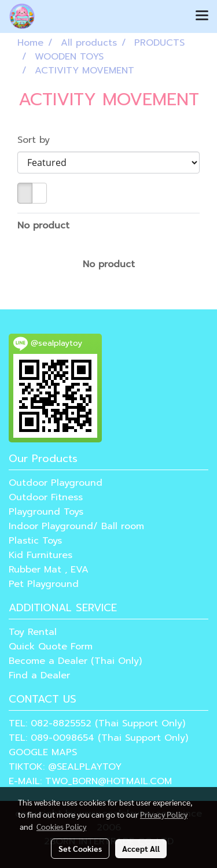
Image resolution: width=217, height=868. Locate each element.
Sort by (39, 140)
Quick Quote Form (51, 647)
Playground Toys (46, 512)
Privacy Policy (164, 814)
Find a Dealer (39, 675)
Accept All (141, 848)
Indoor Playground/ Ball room (76, 526)
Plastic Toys (35, 541)
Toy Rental (33, 632)
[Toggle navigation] (202, 16)
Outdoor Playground (56, 483)
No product (43, 226)
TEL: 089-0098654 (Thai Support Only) (98, 738)
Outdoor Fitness (46, 497)
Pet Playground (44, 584)
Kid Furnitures (41, 555)
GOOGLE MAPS (43, 752)
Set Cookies (80, 848)
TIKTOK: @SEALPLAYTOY (65, 767)
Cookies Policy (61, 826)
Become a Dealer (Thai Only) (75, 661)
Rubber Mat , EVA (49, 570)
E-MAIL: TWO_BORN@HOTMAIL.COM (90, 781)
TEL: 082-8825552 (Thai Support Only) (97, 723)
